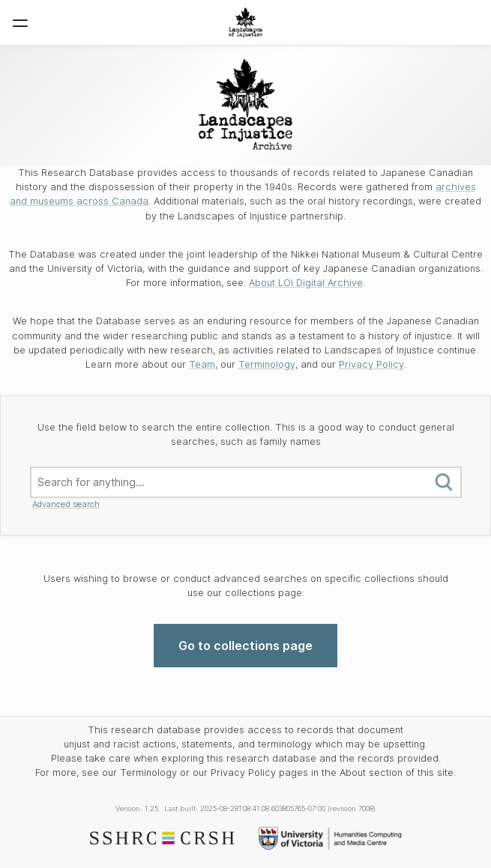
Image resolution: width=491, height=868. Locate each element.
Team (202, 364)
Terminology (267, 364)
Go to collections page (245, 646)
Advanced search (66, 504)
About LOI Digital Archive (306, 283)
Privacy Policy (371, 364)
